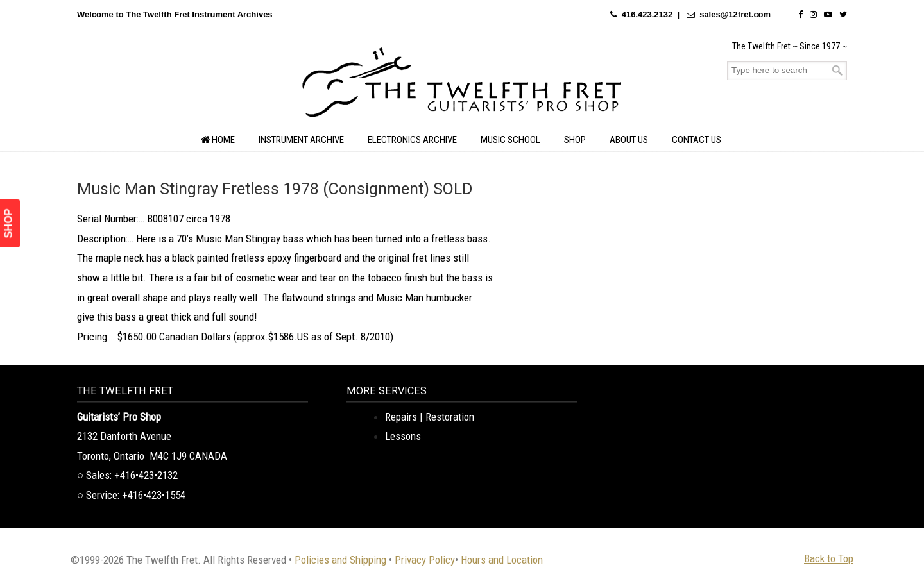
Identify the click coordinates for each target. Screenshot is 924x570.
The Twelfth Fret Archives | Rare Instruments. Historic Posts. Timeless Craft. (462, 86)
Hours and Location (502, 560)
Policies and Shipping (340, 560)
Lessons (403, 436)
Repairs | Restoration (430, 417)
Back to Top (829, 558)
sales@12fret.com (735, 14)
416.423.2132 (647, 14)
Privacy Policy (425, 560)
